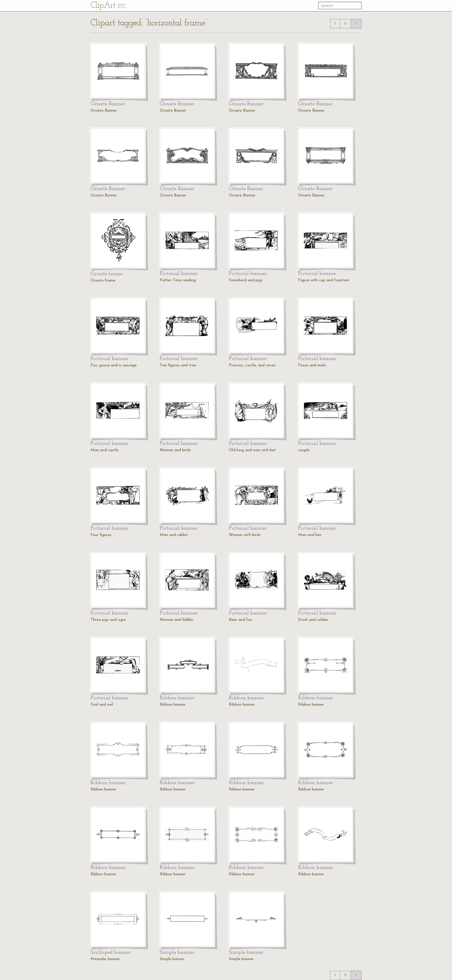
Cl (108, 6)
